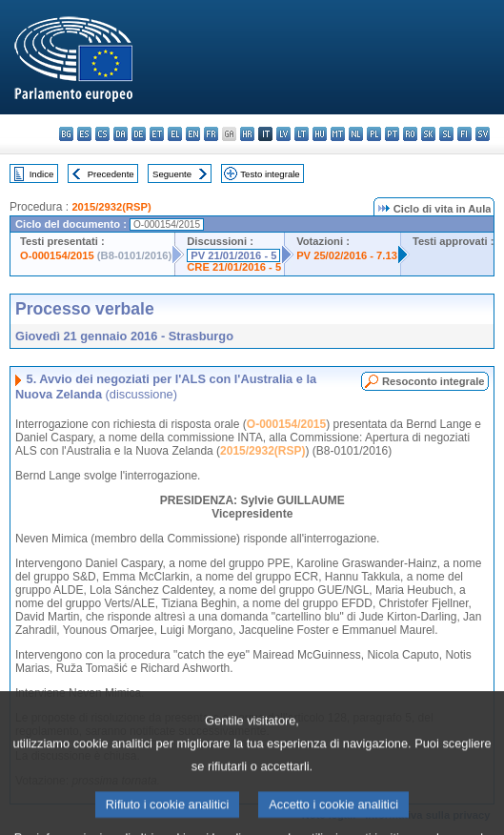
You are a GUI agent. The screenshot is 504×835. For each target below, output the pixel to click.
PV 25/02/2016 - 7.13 (347, 255)
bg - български (66, 134)
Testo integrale (270, 174)
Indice (42, 174)
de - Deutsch (139, 134)
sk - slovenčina (428, 134)
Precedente (111, 174)
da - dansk (121, 134)
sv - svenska (483, 134)
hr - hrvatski (247, 134)
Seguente (172, 174)
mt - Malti (338, 134)
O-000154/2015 (57, 255)
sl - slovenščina (446, 134)
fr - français (211, 134)
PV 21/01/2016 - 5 (233, 255)
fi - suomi (464, 134)
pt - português (392, 134)
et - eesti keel (157, 134)
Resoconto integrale (433, 381)
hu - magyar (320, 134)
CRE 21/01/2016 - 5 (234, 267)
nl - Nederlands (356, 134)
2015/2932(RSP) (111, 207)
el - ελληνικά (175, 134)
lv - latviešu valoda (283, 134)
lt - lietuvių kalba (302, 134)
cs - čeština (102, 134)
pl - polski (374, 134)
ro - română (410, 134)
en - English (193, 134)
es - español (84, 134)
